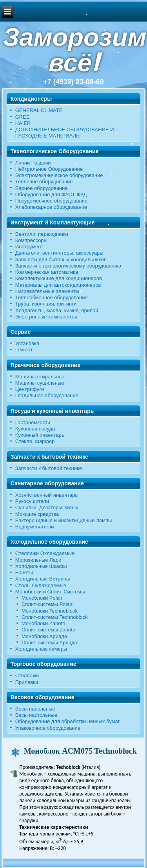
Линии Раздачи (33, 163)
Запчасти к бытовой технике (49, 468)
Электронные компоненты (46, 317)
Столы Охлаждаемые (41, 585)
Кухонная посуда (35, 429)
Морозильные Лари (38, 560)
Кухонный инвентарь (40, 435)
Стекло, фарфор (35, 441)
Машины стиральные (40, 377)
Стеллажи (27, 675)
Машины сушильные (40, 383)
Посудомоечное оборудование (51, 201)
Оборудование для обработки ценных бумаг (68, 721)
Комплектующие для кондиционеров (59, 278)
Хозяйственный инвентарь (47, 495)
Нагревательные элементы (47, 291)
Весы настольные (36, 715)
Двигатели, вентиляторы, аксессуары (59, 253)
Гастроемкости (33, 422)
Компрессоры (31, 240)
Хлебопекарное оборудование (51, 207)
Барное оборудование (42, 188)
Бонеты (24, 572)
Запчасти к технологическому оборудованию (68, 266)
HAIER (23, 123)
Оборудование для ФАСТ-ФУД (51, 194)
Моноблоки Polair (42, 598)
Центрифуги (30, 389)
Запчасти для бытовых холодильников (61, 259)
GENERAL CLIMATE (39, 110)
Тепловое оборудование (44, 182)
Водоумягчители (35, 527)
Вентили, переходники (42, 234)
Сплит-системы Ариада (49, 643)
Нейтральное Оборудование (49, 169)
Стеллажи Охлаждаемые (45, 553)
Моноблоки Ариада (44, 636)
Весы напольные (35, 709)
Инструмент (29, 247)
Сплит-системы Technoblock (55, 617)
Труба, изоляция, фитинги (46, 304)
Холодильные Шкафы (41, 566)
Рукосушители (32, 501)
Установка (27, 343)
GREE (23, 117)
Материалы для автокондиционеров (58, 285)
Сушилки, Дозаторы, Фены (47, 507)
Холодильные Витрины (43, 579)
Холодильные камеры (41, 649)
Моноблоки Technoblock (50, 611)
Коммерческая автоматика (47, 272)
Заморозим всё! (75, 50)
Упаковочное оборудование (48, 728)
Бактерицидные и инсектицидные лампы (64, 520)
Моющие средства (37, 514)
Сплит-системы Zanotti (48, 630)
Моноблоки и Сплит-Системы (50, 592)
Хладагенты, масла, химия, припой (57, 310)
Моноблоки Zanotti (43, 623)
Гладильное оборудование (47, 395)
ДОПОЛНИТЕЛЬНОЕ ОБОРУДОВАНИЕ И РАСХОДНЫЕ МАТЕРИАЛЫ (65, 133)
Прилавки (27, 682)
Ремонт (24, 350)
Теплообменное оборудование (52, 297)
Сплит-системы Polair (47, 604)
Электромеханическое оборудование (59, 175)
